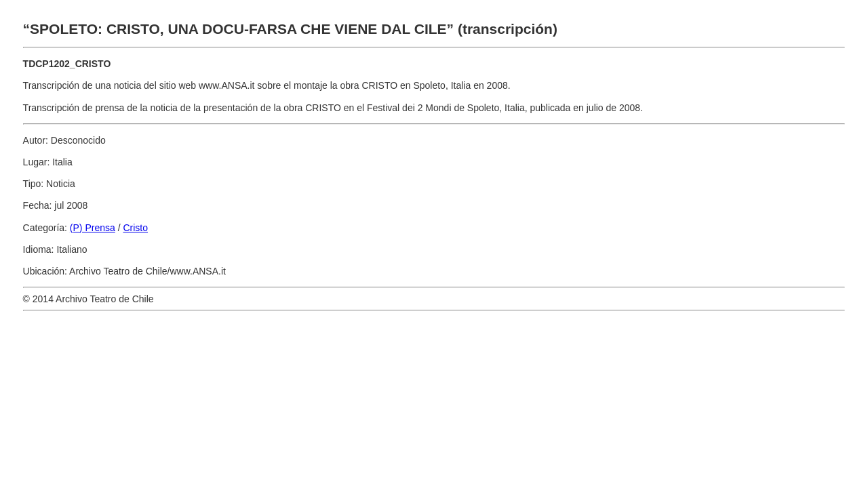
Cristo (135, 228)
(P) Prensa (93, 228)
